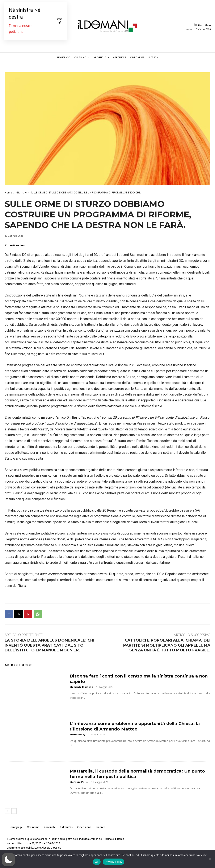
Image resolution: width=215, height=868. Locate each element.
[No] (210, 859)
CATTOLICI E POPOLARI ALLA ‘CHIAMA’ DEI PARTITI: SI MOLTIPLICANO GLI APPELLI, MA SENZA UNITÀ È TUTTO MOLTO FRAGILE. (167, 645)
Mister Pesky (77, 734)
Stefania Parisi (79, 782)
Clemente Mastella (81, 687)
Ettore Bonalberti (16, 245)
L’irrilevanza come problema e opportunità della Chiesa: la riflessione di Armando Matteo (135, 726)
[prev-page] (7, 811)
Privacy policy (113, 862)
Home (8, 193)
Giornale (21, 193)
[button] (8, 860)
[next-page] (14, 811)
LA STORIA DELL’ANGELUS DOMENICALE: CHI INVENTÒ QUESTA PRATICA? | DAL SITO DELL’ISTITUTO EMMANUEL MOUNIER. (49, 645)
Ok (97, 862)
